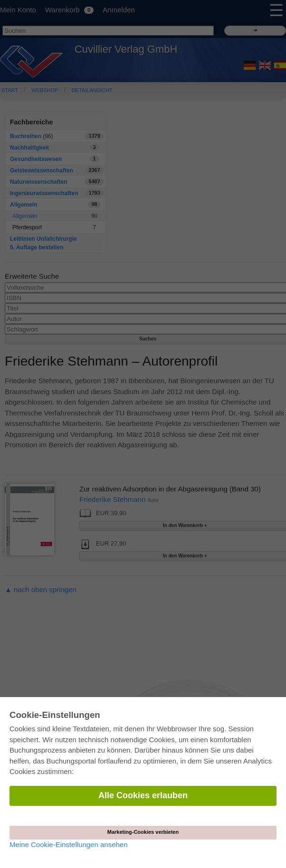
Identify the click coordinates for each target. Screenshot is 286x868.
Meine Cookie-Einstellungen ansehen (69, 844)
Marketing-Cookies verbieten (143, 832)
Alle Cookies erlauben (143, 795)
